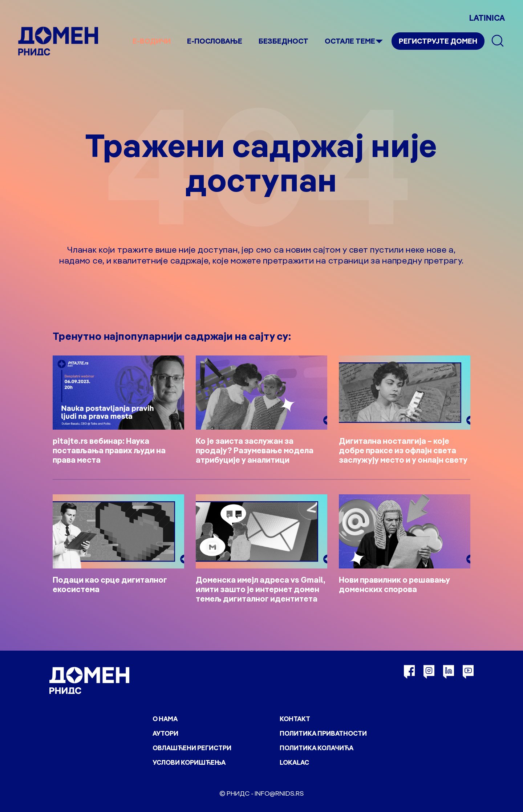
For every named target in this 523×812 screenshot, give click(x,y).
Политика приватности (323, 733)
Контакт (295, 719)
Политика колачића (317, 748)
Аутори (165, 733)
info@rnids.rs (279, 793)
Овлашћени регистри (192, 748)
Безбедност (283, 41)
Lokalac (294, 762)
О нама (165, 719)
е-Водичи (152, 41)
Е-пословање (215, 41)
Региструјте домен (438, 41)
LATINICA (487, 18)
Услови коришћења (189, 762)
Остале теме (350, 41)
